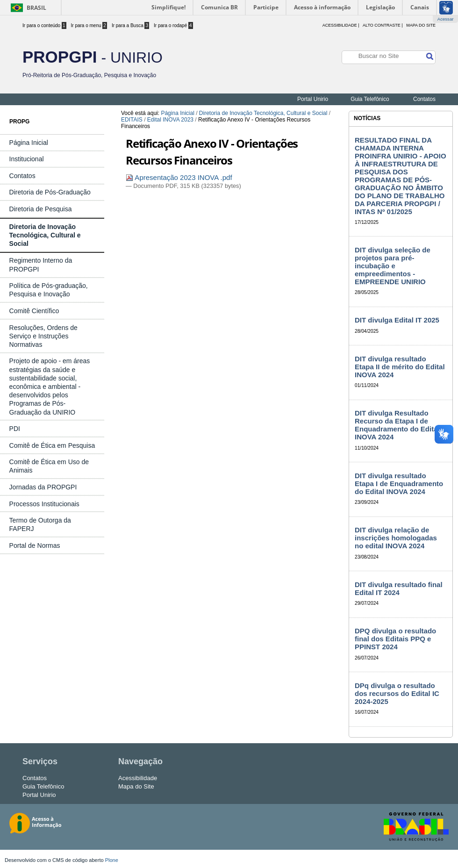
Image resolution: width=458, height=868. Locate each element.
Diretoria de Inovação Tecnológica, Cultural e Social (263, 113)
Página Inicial (177, 113)
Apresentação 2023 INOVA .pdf (179, 177)
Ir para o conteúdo (44, 25)
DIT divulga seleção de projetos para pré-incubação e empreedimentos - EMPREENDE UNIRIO (393, 266)
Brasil (36, 8)
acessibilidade (340, 25)
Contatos (424, 99)
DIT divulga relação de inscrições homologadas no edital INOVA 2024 (396, 538)
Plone (112, 860)
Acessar (446, 19)
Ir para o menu (89, 25)
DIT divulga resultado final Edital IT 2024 (399, 588)
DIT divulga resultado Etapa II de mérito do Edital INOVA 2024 (400, 367)
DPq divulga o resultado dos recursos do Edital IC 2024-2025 (397, 693)
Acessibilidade (138, 778)
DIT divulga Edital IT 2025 (397, 320)
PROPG (19, 122)
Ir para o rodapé (173, 25)
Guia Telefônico (370, 99)
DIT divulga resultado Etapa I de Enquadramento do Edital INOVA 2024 (399, 484)
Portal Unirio (313, 99)
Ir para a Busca (130, 25)
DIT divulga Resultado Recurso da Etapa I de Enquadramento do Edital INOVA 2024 (397, 425)
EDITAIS (132, 120)
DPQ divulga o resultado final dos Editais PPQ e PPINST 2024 (395, 639)
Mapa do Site (421, 25)
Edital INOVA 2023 (170, 120)
